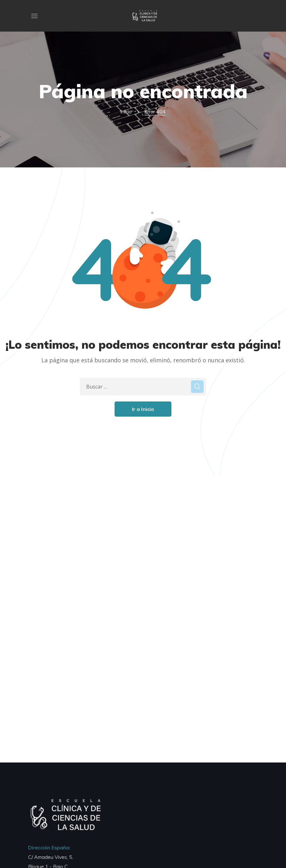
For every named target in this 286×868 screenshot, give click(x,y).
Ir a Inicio (143, 409)
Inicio (126, 112)
